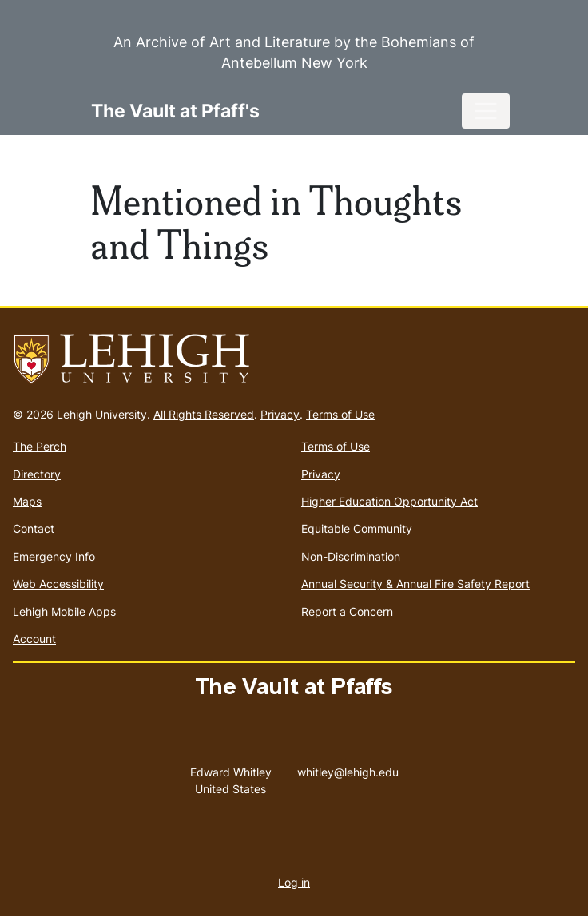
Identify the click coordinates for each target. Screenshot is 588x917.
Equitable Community (357, 528)
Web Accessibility (58, 584)
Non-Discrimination (351, 556)
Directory (37, 474)
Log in (294, 882)
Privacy (280, 414)
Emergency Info (54, 556)
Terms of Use (340, 414)
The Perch (40, 446)
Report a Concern (347, 611)
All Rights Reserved (204, 414)
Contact (34, 528)
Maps (27, 501)
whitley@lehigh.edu (348, 768)
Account (34, 639)
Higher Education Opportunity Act (389, 501)
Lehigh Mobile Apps (64, 611)
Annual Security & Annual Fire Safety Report (415, 584)
